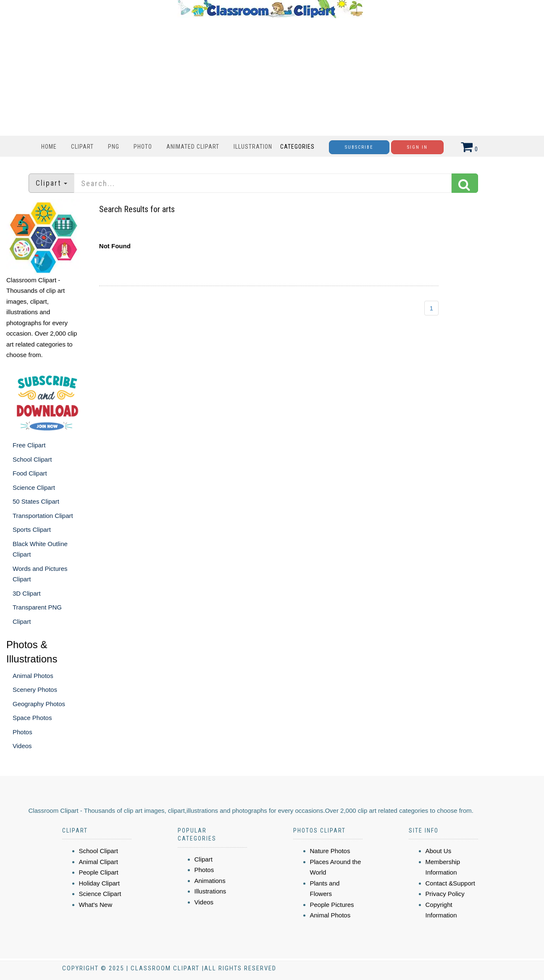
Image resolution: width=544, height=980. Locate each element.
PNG (114, 147)
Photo (143, 147)
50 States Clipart (36, 501)
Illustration (253, 147)
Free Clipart (29, 445)
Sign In (417, 147)
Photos (22, 732)
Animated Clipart (193, 147)
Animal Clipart (99, 862)
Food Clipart (30, 473)
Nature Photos (330, 851)
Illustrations (210, 891)
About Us (439, 851)
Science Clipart (34, 487)
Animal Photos (33, 676)
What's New (96, 905)
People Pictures (332, 905)
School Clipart (32, 459)
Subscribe (359, 147)
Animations (210, 881)
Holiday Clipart (100, 883)
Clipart (82, 147)
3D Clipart (27, 593)
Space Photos (32, 718)
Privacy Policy (445, 894)
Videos (22, 746)
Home (49, 147)
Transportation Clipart (43, 516)
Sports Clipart (32, 529)
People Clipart (99, 872)
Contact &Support (450, 883)
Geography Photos (39, 704)
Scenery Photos (35, 690)
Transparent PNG (37, 607)
